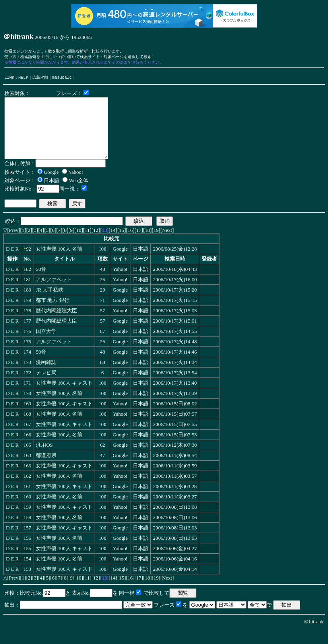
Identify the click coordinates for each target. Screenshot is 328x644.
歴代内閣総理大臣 (56, 325)
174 (27, 366)
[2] (29, 244)
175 (27, 356)
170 (27, 408)
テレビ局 (46, 387)
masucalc (62, 80)
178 (27, 325)
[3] (35, 244)
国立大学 (46, 346)
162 (27, 490)
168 (27, 428)
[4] (41, 244)
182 (27, 284)
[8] (65, 244)
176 (27, 346)
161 (27, 501)
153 (27, 584)
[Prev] (14, 244)
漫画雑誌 (46, 377)
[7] (59, 244)
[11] (87, 244)
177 (27, 335)
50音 (41, 284)
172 (27, 387)
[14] (113, 244)
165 (27, 459)
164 (27, 470)
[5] (47, 244)
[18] (148, 244)
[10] (79, 244)
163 (27, 480)
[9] (71, 244)
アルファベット (54, 294)
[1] (23, 244)
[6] (53, 244)
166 (27, 449)
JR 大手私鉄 (49, 304)
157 (27, 542)
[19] (156, 244)
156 (27, 553)
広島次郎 (40, 80)
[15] (122, 244)
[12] (96, 244)
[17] (139, 244)
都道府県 (46, 470)
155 (27, 563)
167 (27, 439)
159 (27, 521)
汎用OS (44, 459)
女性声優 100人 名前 (59, 263)
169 (27, 418)
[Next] (167, 244)
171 (27, 397)
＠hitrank (314, 636)
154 (27, 573)
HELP (23, 80)
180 (27, 304)
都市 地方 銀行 (52, 315)
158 (27, 532)
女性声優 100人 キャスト (64, 397)
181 (27, 294)
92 (28, 263)
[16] (130, 244)
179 (27, 315)
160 (27, 511)
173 (27, 377)
